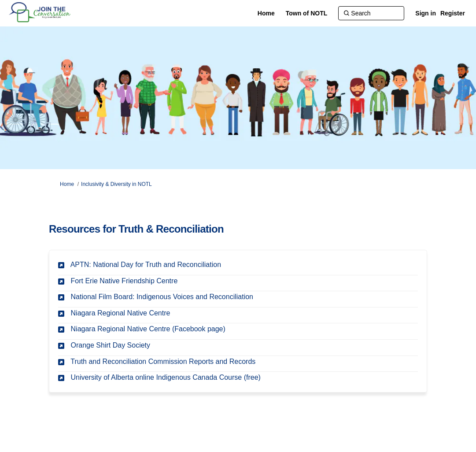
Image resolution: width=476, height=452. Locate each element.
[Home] (266, 13)
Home (67, 184)
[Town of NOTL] (307, 13)
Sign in (426, 13)
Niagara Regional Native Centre (121, 313)
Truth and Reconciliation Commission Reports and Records (163, 361)
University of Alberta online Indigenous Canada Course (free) (166, 377)
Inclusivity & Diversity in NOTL (116, 184)
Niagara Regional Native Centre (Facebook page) (148, 329)
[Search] (371, 13)
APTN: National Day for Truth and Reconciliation (146, 265)
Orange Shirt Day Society (111, 345)
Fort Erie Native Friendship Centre (124, 281)
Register (453, 13)
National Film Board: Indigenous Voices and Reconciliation (162, 297)
